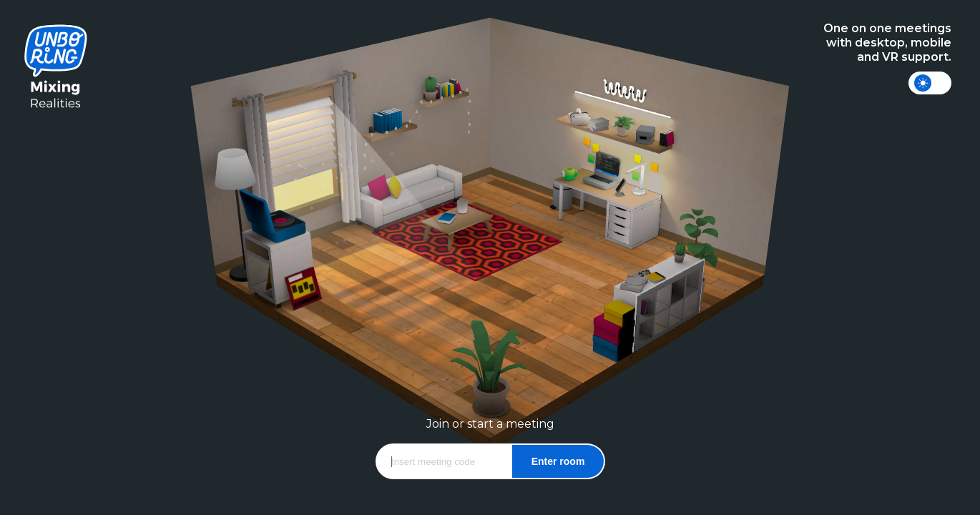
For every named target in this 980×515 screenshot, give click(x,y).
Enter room (558, 461)
